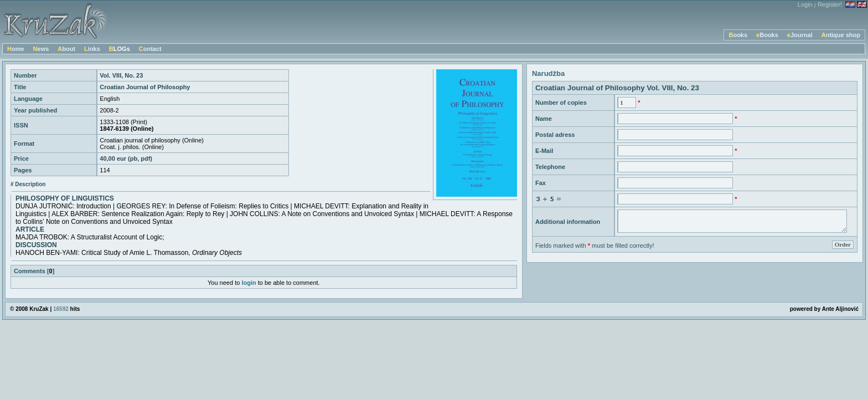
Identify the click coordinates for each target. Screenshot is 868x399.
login (249, 283)
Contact (150, 49)
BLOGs (120, 49)
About (66, 49)
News (41, 49)
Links (92, 49)
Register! (830, 4)
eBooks (767, 35)
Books (738, 35)
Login (805, 4)
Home (16, 49)
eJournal (800, 35)
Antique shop (841, 35)
